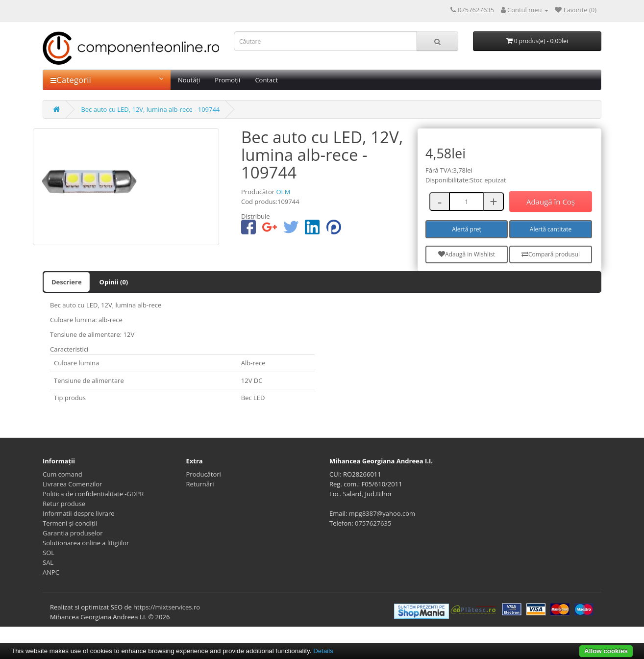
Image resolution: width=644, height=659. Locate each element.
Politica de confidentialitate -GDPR (93, 494)
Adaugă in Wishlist (467, 254)
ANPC (51, 572)
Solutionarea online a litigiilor (86, 543)
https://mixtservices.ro (167, 607)
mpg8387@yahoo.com (382, 513)
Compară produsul (551, 254)
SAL (48, 562)
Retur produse (64, 504)
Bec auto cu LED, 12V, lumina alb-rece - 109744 (150, 109)
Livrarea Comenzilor (72, 484)
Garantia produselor (73, 533)
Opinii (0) (114, 282)
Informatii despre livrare (79, 513)
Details (323, 651)
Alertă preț (467, 229)
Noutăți (189, 80)
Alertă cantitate (551, 229)
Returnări (200, 484)
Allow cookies (606, 651)
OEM (283, 192)
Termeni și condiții (70, 523)
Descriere (67, 282)
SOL (49, 553)
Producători (204, 474)
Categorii (107, 80)
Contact (266, 80)
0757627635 (373, 523)
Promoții (227, 80)
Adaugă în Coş (551, 202)
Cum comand (62, 474)
